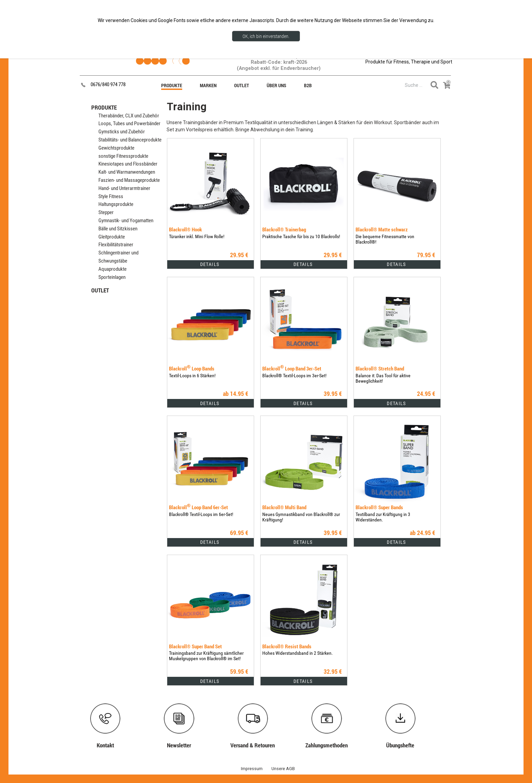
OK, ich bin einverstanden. (266, 36)
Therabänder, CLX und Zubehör (129, 116)
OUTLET (100, 290)
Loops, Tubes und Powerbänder (129, 123)
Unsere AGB (283, 769)
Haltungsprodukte (116, 204)
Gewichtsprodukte (116, 148)
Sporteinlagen (112, 277)
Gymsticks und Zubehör (122, 132)
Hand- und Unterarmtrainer (124, 188)
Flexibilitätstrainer (116, 245)
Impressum (252, 769)
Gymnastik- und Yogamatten (126, 221)
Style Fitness (111, 196)
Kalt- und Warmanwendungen (127, 172)
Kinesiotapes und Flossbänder (128, 164)
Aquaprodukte (112, 269)
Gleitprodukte (112, 237)
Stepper (106, 212)
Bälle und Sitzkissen (118, 229)
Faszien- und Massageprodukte (129, 180)
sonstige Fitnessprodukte (123, 156)
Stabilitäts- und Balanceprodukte (130, 140)
